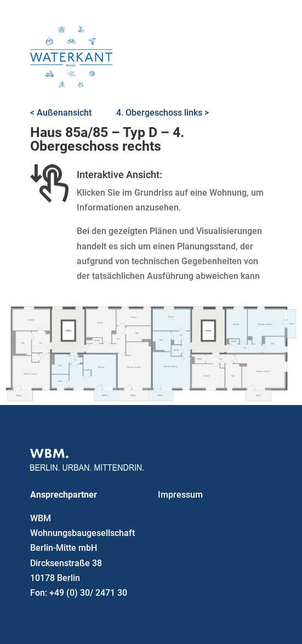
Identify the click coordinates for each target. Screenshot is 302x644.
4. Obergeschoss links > (163, 113)
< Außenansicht (61, 113)
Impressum (180, 495)
